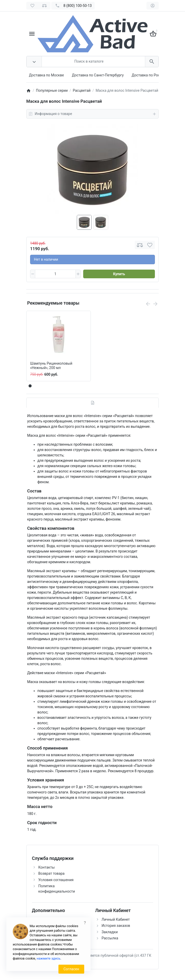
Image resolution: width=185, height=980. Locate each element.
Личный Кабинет (116, 919)
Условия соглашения (56, 880)
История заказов (116, 926)
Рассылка (110, 938)
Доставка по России (149, 75)
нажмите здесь (49, 958)
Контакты (46, 867)
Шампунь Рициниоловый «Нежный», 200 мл (51, 366)
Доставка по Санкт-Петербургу (98, 75)
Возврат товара (51, 873)
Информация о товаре (92, 114)
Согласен (71, 969)
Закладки (110, 932)
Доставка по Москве (47, 75)
